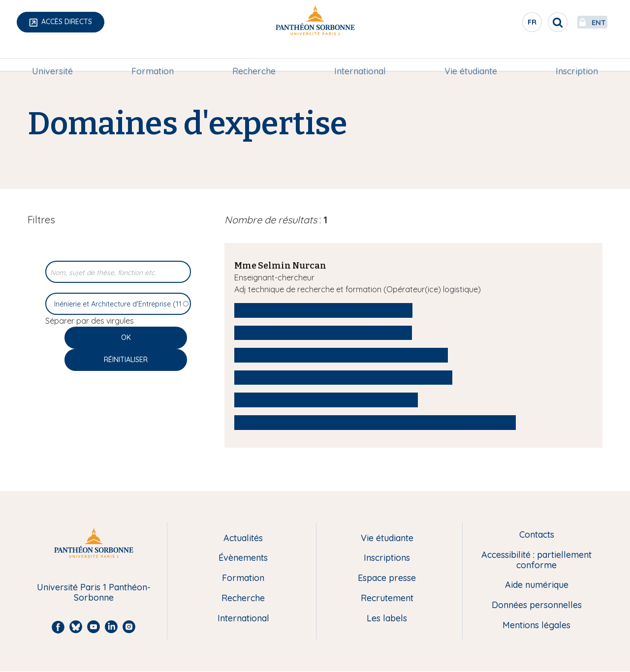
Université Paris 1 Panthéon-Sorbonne (94, 593)
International (360, 57)
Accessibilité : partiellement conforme (536, 560)
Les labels (387, 619)
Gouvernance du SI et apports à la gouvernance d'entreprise (375, 422)
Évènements (243, 558)
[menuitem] (52, 58)
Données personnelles (537, 605)
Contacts (537, 535)
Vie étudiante (471, 57)
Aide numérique (537, 585)
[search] (535, 22)
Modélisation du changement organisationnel (343, 377)
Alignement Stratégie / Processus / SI (323, 333)
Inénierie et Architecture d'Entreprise (323, 310)
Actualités (243, 538)
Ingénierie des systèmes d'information (326, 399)
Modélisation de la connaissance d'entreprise (341, 355)
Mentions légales (536, 626)
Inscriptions (387, 558)
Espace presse (387, 578)
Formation (153, 57)
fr (509, 24)
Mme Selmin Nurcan (280, 266)
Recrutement (387, 598)
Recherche (254, 57)
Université (52, 57)
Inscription (577, 57)
